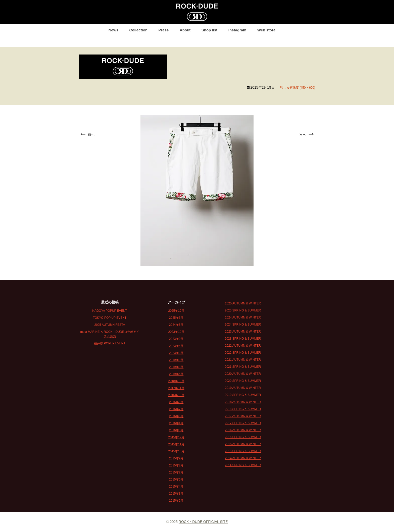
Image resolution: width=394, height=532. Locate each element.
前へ (87, 135)
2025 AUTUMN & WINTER (243, 303)
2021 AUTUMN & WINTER (243, 360)
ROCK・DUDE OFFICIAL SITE (203, 522)
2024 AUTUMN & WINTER (243, 317)
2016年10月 (176, 395)
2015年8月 (176, 465)
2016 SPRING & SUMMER (243, 437)
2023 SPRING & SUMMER (243, 339)
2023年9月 (176, 339)
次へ (307, 135)
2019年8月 (176, 367)
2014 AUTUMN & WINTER (243, 458)
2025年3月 (176, 318)
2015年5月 (176, 480)
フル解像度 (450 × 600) (299, 88)
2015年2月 (176, 501)
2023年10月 (176, 332)
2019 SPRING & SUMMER (243, 395)
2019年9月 (176, 360)
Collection (138, 30)
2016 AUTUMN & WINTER (243, 430)
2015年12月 (176, 437)
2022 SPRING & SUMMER (243, 353)
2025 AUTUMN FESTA (110, 325)
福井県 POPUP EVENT (110, 343)
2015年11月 (176, 444)
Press (164, 30)
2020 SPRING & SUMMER (243, 381)
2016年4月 (176, 423)
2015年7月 (176, 472)
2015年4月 (176, 487)
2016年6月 (176, 416)
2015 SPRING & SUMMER (243, 451)
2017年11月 (176, 388)
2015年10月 (176, 451)
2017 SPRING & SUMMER (243, 423)
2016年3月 (176, 430)
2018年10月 (176, 381)
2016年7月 (176, 409)
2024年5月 (176, 325)
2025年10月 (176, 311)
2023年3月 (176, 353)
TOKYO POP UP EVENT (110, 318)
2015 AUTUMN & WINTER (243, 444)
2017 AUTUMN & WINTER (243, 416)
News (113, 30)
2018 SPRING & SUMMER (243, 409)
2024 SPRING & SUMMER (243, 325)
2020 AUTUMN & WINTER (243, 374)
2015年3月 (176, 494)
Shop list (209, 30)
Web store (266, 30)
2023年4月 (176, 346)
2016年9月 (176, 402)
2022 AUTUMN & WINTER (243, 346)
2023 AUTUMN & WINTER (243, 332)
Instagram (237, 30)
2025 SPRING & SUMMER (243, 310)
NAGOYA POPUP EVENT (110, 311)
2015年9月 (176, 458)
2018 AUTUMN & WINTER (243, 402)
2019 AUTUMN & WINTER (243, 388)
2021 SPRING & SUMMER (243, 367)
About (185, 30)
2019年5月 (176, 374)
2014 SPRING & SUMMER (243, 465)
